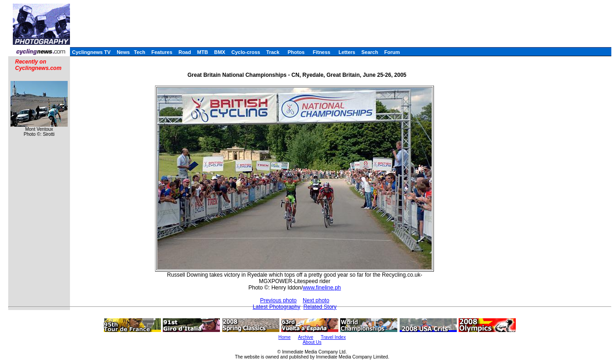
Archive (306, 337)
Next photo (316, 300)
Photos (296, 52)
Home (285, 337)
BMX (219, 52)
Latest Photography (277, 307)
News (123, 52)
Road (185, 52)
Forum (392, 52)
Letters (347, 52)
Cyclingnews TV (91, 52)
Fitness (322, 52)
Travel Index (334, 337)
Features (162, 52)
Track (273, 52)
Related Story (320, 307)
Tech (140, 52)
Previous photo (278, 300)
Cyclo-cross (246, 52)
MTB (203, 52)
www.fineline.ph (322, 288)
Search (370, 52)
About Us (312, 342)
